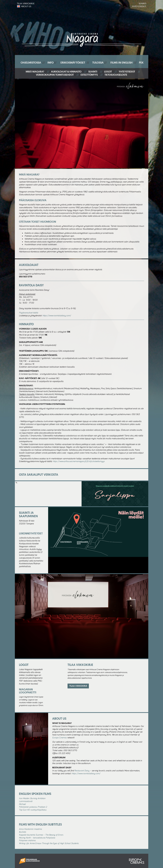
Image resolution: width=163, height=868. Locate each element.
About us (26, 6)
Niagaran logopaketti (28, 691)
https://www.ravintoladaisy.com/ (57, 315)
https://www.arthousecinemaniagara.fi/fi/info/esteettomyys (79, 461)
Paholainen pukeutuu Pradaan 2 (33, 807)
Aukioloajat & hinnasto (66, 72)
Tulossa (98, 63)
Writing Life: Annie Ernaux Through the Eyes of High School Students (49, 843)
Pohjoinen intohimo (27, 840)
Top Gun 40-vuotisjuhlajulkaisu (33, 810)
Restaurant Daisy (82, 771)
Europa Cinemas (59, 737)
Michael (22, 804)
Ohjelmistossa (31, 63)
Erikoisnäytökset (73, 63)
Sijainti (142, 3)
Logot (108, 72)
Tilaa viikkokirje (26, 3)
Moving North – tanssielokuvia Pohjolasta (37, 838)
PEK (141, 63)
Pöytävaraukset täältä (28, 313)
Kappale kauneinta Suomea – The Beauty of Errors (41, 835)
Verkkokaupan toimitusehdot (55, 75)
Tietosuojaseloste (116, 75)
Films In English (121, 63)
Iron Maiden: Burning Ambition (32, 798)
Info (51, 63)
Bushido (22, 832)
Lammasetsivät (26, 801)
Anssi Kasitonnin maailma (30, 829)
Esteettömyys (89, 75)
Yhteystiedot (139, 6)
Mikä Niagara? (35, 72)
